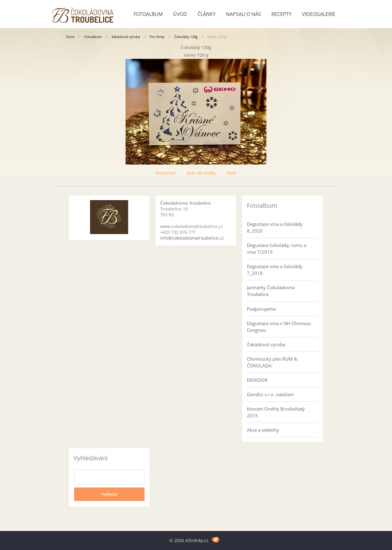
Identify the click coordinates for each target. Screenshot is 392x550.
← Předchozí (163, 173)
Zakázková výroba (126, 37)
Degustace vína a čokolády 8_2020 (275, 227)
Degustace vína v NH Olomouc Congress (279, 327)
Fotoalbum (148, 14)
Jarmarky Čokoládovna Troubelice (271, 291)
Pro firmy (157, 37)
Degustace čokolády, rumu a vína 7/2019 (277, 248)
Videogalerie (319, 14)
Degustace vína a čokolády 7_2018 (275, 270)
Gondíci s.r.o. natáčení (270, 394)
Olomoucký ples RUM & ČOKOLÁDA (272, 362)
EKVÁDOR (257, 380)
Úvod (180, 14)
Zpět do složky (201, 173)
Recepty (281, 14)
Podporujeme (261, 309)
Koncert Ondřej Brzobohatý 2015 (276, 412)
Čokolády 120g (186, 37)
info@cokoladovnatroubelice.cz (192, 238)
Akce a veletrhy (263, 430)
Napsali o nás (243, 14)
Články (207, 14)
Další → (234, 173)
